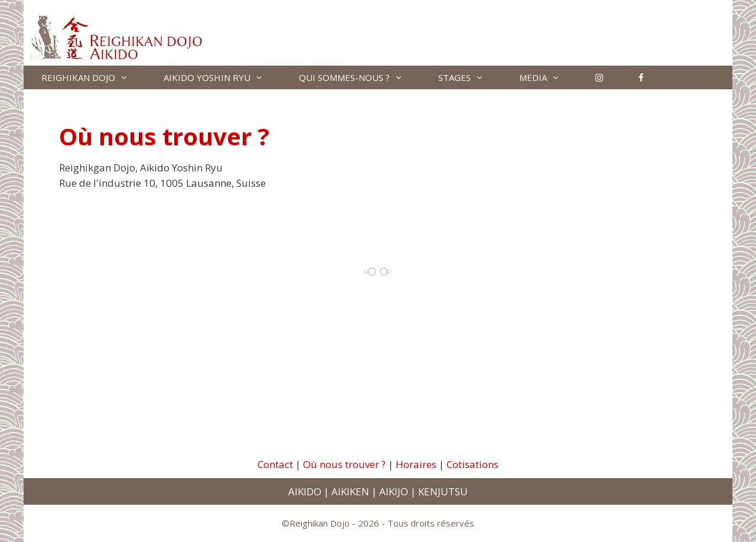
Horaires (416, 464)
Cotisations (472, 464)
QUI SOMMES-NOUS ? (360, 77)
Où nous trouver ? (344, 464)
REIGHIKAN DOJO (94, 77)
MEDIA (548, 77)
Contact (275, 464)
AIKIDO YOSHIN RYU (222, 77)
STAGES (470, 77)
